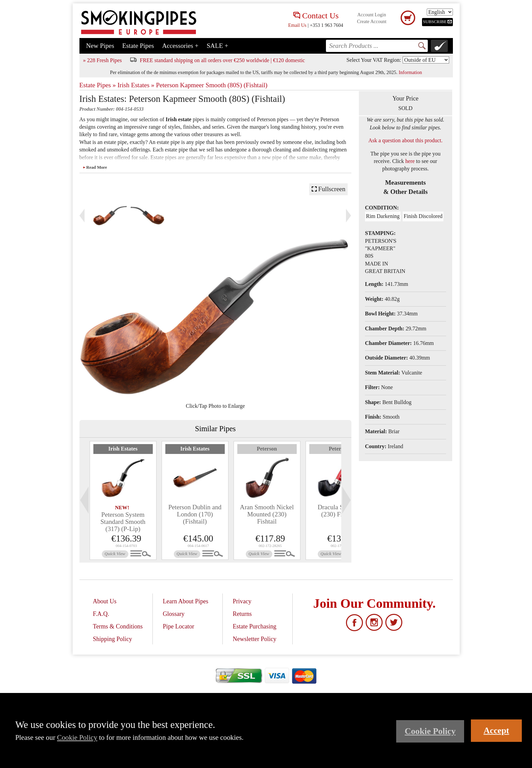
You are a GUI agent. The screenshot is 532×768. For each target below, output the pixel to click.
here (410, 161)
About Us (105, 601)
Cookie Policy (77, 737)
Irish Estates (123, 449)
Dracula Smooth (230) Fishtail (339, 511)
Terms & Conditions (118, 626)
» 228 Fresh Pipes (103, 60)
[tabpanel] (123, 500)
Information (410, 72)
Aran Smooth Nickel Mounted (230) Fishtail (267, 514)
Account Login (372, 15)
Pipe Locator (179, 626)
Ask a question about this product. (406, 140)
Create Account (372, 22)
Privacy (242, 601)
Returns (242, 614)
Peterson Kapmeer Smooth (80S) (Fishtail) (212, 85)
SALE (218, 46)
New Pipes (100, 46)
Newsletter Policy (255, 639)
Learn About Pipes (186, 601)
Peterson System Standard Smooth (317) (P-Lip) (123, 522)
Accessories (180, 46)
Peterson (267, 449)
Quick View (115, 554)
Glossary (174, 614)
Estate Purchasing (255, 626)
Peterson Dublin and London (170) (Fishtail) (195, 514)
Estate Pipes (138, 46)
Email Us (297, 25)
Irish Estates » (136, 85)
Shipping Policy (113, 639)
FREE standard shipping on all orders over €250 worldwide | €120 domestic (222, 60)
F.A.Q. (101, 614)
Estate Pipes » (98, 85)
